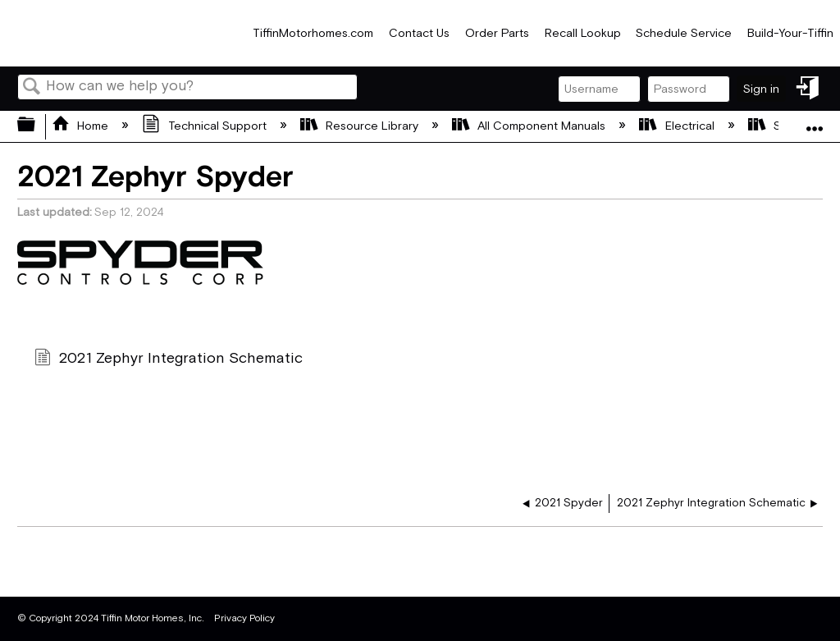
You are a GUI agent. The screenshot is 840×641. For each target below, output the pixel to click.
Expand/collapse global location (815, 121)
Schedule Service (684, 33)
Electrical (678, 126)
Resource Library (361, 126)
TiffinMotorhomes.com (313, 33)
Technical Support (205, 126)
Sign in (761, 89)
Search (32, 88)
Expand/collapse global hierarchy (37, 126)
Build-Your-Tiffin (790, 33)
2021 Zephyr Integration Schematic (168, 360)
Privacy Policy (244, 618)
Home (82, 126)
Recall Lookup (583, 33)
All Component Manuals (530, 126)
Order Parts (497, 33)
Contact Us (419, 33)
